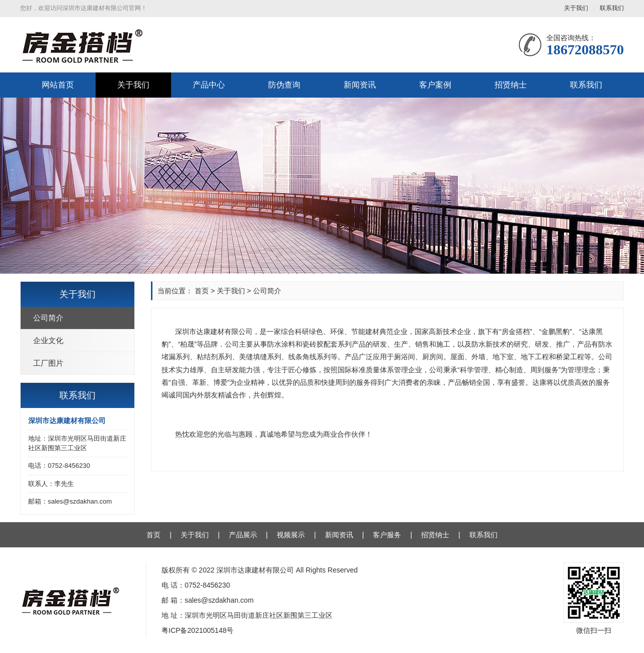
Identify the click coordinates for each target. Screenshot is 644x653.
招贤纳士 (511, 85)
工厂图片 (48, 363)
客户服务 (387, 535)
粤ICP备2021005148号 (197, 630)
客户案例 (435, 85)
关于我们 (576, 8)
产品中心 (209, 85)
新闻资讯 (360, 85)
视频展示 (291, 535)
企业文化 (48, 340)
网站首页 (58, 85)
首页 (202, 291)
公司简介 (48, 318)
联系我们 (612, 8)
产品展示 (243, 535)
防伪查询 (284, 85)
